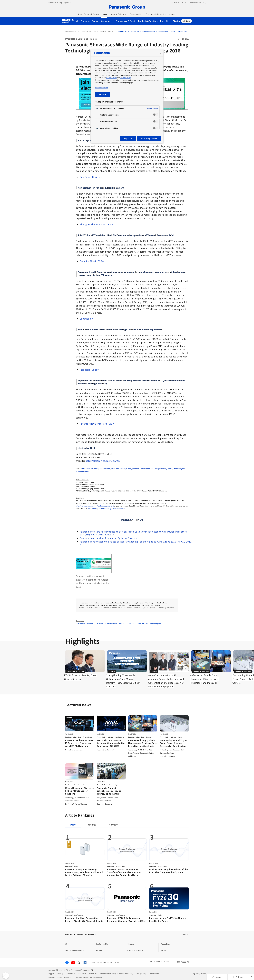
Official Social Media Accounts (104, 963)
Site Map (60, 974)
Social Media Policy (126, 974)
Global (68, 21)
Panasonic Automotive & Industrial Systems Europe (107, 538)
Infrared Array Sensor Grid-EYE (96, 424)
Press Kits (165, 21)
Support (51, 974)
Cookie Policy (154, 974)
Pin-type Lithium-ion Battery (95, 224)
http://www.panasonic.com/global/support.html (95, 506)
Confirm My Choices (149, 139)
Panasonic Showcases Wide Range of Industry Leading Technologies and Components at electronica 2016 (154, 31)
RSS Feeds (182, 962)
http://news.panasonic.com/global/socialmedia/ (107, 508)
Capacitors (85, 319)
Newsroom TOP (71, 31)
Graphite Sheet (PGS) (91, 261)
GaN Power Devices (90, 177)
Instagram (88, 970)
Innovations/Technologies (149, 624)
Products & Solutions (148, 21)
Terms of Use (71, 974)
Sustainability (107, 21)
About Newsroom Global (161, 962)
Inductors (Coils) (89, 370)
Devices (99, 624)
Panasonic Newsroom (81, 934)
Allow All (102, 94)
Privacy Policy (141, 974)
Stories (176, 21)
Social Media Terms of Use (87, 974)
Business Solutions (106, 31)
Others (131, 624)
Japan (183, 934)
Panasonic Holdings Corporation (60, 3)
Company (85, 21)
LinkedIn (78, 970)
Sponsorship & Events (126, 21)
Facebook (53, 970)
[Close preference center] (161, 53)
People (95, 21)
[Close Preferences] (6, 976)
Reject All (128, 139)
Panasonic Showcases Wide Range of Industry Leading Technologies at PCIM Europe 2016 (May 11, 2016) (136, 542)
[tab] (92, 825)
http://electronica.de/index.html (103, 461)
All (77, 21)
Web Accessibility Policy (108, 974)
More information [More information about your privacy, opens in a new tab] (101, 88)
